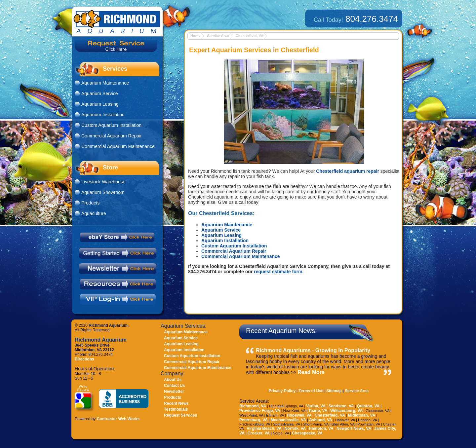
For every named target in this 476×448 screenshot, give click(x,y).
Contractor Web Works (118, 419)
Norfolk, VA (295, 429)
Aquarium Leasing (221, 235)
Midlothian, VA (362, 415)
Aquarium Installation (225, 241)
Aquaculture (94, 213)
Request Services (180, 415)
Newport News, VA (353, 429)
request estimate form (278, 272)
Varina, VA (316, 406)
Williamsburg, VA (346, 411)
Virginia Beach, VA (264, 429)
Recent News (176, 403)
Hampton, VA (321, 429)
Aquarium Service (221, 230)
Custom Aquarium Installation (234, 246)
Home (196, 36)
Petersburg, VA (254, 420)
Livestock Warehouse (103, 182)
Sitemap (334, 391)
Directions (84, 359)
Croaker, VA (259, 433)
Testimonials (176, 409)
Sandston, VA (341, 406)
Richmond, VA (253, 406)
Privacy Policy (282, 391)
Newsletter (174, 392)
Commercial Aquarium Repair (234, 251)
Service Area (218, 36)
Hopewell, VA (299, 415)
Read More (311, 372)
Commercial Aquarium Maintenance (241, 256)
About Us (173, 380)
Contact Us (174, 386)
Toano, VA (318, 411)
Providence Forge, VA (260, 411)
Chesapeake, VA (307, 433)
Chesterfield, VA (250, 36)
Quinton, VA (368, 406)
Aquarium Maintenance (227, 225)
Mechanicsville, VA (288, 420)
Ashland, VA (321, 420)
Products (90, 203)
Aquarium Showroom (103, 192)
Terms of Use (311, 391)
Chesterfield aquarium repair (348, 171)
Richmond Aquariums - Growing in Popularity (313, 350)
